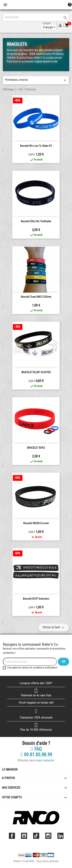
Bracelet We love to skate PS (36, 146)
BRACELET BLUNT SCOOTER (36, 372)
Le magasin (10, 769)
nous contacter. (45, 760)
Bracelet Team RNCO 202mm (36, 297)
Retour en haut (54, 628)
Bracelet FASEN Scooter (36, 523)
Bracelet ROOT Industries (36, 599)
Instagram (48, 836)
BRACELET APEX (36, 448)
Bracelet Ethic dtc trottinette (36, 221)
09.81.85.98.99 (36, 755)
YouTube (24, 836)
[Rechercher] (36, 17)
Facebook (12, 836)
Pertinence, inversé (36, 80)
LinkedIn (60, 836)
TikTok (36, 836)
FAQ (36, 749)
